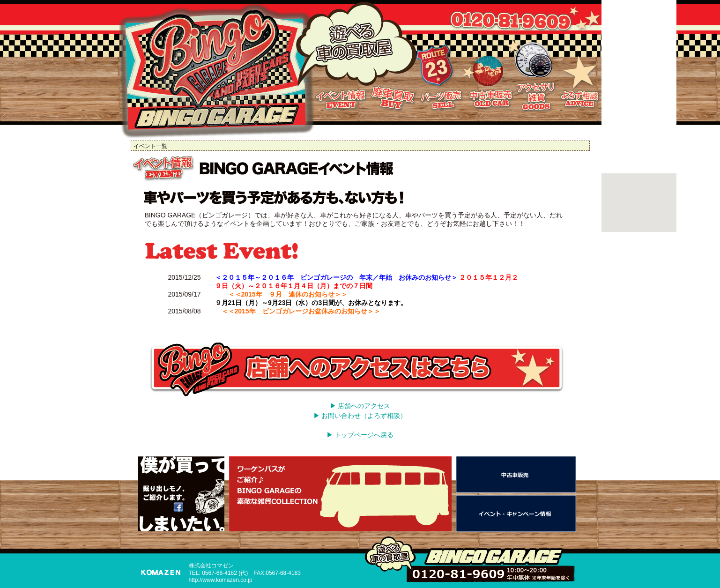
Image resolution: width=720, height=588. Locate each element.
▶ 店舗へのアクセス (360, 406)
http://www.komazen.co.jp (221, 580)
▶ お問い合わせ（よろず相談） (360, 416)
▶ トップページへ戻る (360, 435)
